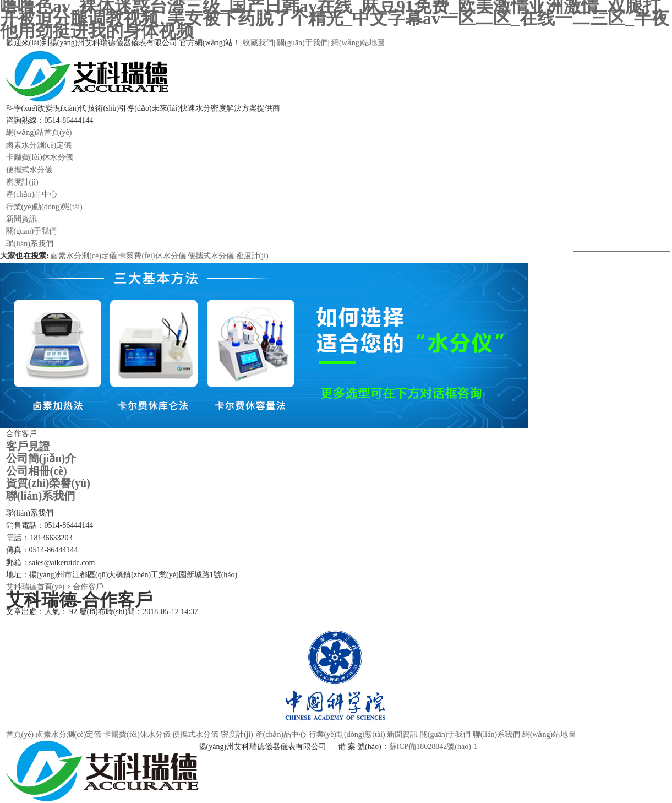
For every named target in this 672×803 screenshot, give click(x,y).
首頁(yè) (20, 734)
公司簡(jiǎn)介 (41, 458)
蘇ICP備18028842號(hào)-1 (433, 747)
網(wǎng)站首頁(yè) (39, 132)
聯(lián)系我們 (30, 244)
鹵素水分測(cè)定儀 (39, 145)
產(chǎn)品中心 (32, 194)
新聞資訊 (21, 219)
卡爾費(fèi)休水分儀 (40, 157)
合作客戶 (88, 587)
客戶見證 (28, 446)
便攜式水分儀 (29, 170)
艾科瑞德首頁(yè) (35, 587)
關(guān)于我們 (302, 43)
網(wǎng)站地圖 (358, 43)
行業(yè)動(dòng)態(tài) (44, 207)
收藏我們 (258, 43)
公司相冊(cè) (37, 471)
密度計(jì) (22, 182)
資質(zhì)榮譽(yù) (48, 483)
